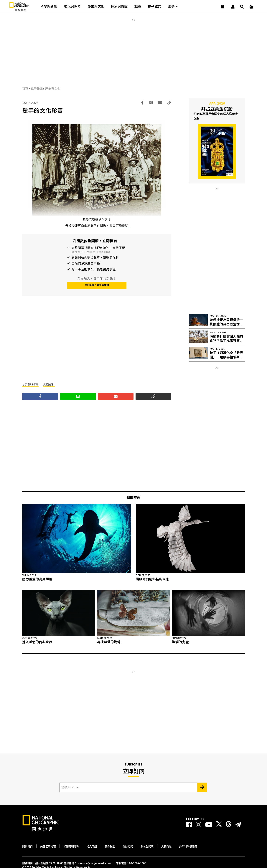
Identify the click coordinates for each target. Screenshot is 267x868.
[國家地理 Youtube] (209, 825)
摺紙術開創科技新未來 (152, 579)
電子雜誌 (154, 6)
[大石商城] (251, 7)
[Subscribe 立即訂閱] (202, 787)
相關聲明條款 (71, 846)
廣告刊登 (110, 846)
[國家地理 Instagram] (198, 825)
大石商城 (166, 846)
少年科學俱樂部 (188, 846)
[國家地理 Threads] (229, 825)
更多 (173, 6)
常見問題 (92, 846)
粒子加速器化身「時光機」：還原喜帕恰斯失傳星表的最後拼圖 (226, 357)
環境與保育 (72, 6)
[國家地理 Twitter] (219, 825)
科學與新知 (49, 6)
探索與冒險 (119, 6)
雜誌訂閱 (128, 846)
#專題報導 (30, 385)
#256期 (49, 385)
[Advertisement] (133, 47)
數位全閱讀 (147, 846)
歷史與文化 (96, 6)
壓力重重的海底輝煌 (37, 579)
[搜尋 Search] (242, 7)
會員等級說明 (119, 226)
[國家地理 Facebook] (189, 825)
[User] (233, 7)
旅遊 (138, 6)
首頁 (26, 89)
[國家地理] (19, 10)
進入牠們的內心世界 (37, 642)
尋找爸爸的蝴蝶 (109, 642)
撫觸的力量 (180, 642)
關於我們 (27, 846)
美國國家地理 (48, 846)
